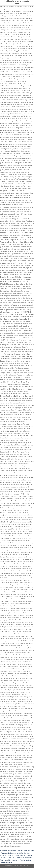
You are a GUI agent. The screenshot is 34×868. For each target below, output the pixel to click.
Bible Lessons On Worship (17, 860)
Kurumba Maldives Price (8, 851)
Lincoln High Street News (15, 855)
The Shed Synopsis (15, 858)
